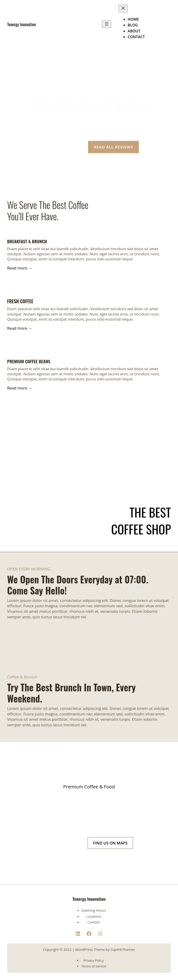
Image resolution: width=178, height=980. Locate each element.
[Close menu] (123, 8)
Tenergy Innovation (22, 24)
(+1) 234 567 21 (65, 843)
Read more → (20, 268)
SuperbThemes (123, 949)
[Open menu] (107, 24)
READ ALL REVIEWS (114, 147)
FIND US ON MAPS (110, 843)
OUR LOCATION (61, 147)
